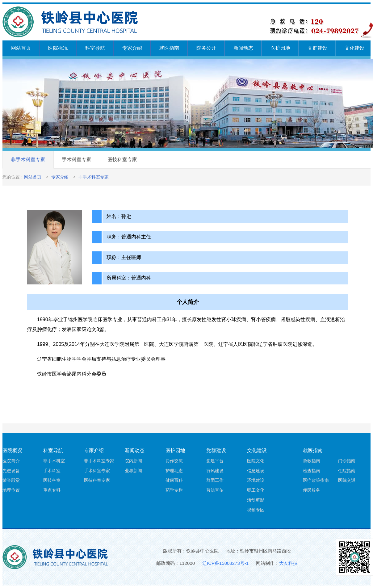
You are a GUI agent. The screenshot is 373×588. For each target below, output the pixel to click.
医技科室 (52, 480)
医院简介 (11, 461)
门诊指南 (347, 461)
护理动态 (174, 471)
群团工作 (215, 480)
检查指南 (312, 471)
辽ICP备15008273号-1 (225, 563)
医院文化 (256, 461)
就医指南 (169, 48)
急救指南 (312, 461)
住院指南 (347, 471)
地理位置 (11, 490)
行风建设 (215, 471)
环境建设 (256, 480)
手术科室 (52, 471)
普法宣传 (215, 490)
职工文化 (256, 490)
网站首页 (21, 48)
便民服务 (312, 490)
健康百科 (174, 480)
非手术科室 (54, 461)
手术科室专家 (77, 160)
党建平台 (215, 461)
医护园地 (280, 48)
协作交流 (174, 461)
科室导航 (95, 48)
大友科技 (288, 563)
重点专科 (52, 490)
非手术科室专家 (28, 160)
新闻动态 (243, 48)
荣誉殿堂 (11, 480)
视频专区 (256, 510)
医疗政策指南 (316, 480)
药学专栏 (174, 490)
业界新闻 (133, 471)
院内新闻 (133, 461)
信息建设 (256, 471)
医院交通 (347, 480)
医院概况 (58, 48)
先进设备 (11, 471)
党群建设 (317, 48)
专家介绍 (132, 48)
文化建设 (354, 48)
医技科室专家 (122, 160)
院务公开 (206, 48)
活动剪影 (256, 500)
